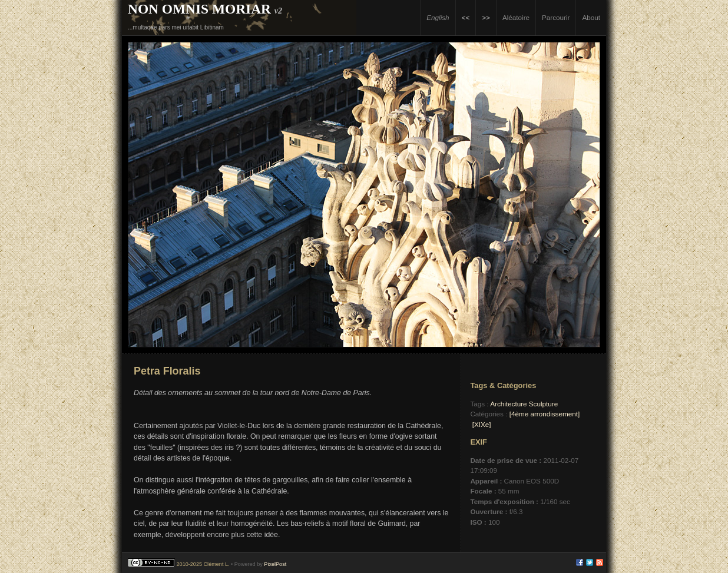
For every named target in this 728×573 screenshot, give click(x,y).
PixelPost (275, 564)
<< (466, 17)
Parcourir (556, 17)
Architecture (508, 404)
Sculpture (543, 404)
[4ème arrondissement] (545, 414)
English (438, 17)
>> (486, 17)
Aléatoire (516, 17)
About (591, 17)
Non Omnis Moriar (199, 9)
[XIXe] (482, 424)
